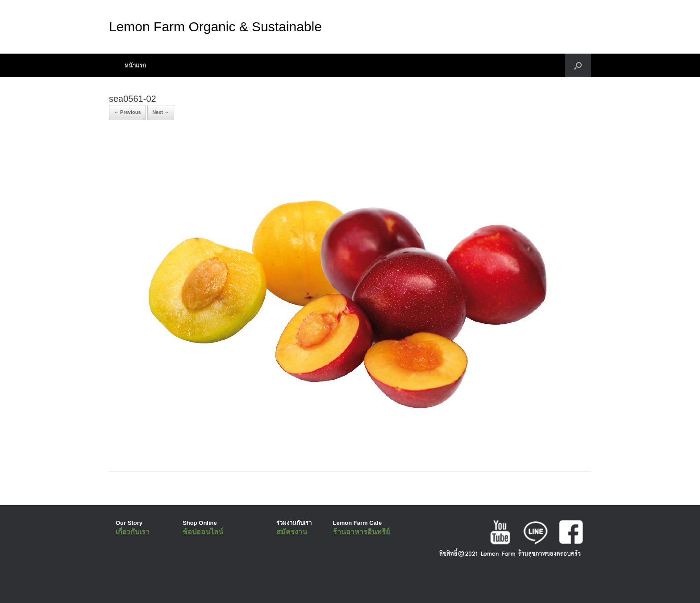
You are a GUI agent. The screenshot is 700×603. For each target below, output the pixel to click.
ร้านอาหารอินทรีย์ (361, 532)
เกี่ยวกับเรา (133, 532)
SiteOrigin (344, 585)
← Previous (127, 112)
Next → (161, 112)
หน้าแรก (135, 65)
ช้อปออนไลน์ (203, 532)
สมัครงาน (292, 532)
